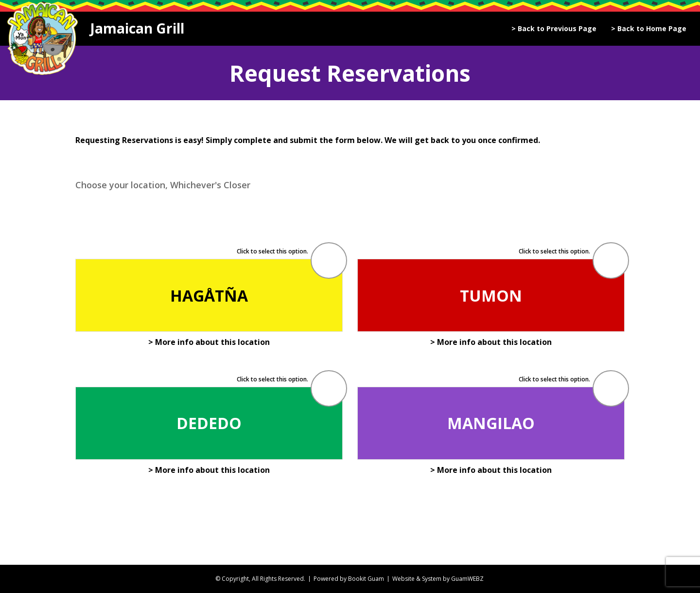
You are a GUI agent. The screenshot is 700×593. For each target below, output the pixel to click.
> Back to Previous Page (554, 28)
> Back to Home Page (649, 28)
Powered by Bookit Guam (349, 579)
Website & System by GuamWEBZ (438, 579)
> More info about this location (209, 342)
